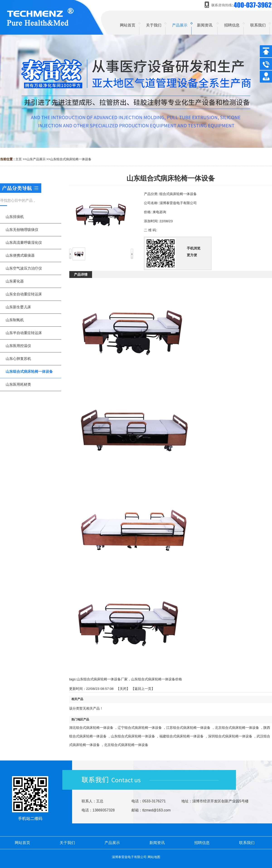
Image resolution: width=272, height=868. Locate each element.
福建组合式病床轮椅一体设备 (181, 736)
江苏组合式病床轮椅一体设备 (188, 728)
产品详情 (81, 274)
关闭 (123, 689)
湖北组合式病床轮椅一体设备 (91, 728)
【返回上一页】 (143, 689)
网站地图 (154, 857)
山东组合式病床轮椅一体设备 (71, 159)
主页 (19, 159)
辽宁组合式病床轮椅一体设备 (140, 728)
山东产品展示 (36, 159)
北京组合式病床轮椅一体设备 (237, 728)
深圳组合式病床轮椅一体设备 (230, 736)
